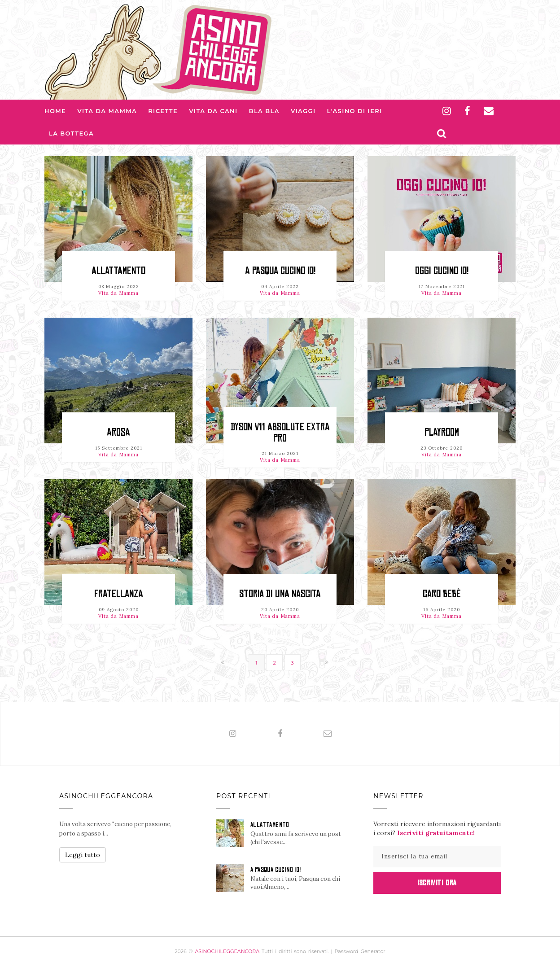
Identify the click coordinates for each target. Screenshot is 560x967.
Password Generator (360, 951)
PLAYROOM (442, 432)
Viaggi (303, 111)
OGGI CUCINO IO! (442, 271)
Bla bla (264, 111)
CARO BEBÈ (442, 594)
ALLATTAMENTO (118, 271)
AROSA (118, 432)
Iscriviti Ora (437, 883)
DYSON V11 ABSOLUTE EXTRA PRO (280, 432)
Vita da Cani (213, 111)
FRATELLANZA (119, 594)
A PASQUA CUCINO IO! (280, 271)
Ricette (163, 111)
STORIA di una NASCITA (280, 594)
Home (55, 111)
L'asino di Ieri (355, 111)
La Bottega (71, 133)
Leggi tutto (83, 855)
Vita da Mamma (107, 111)
